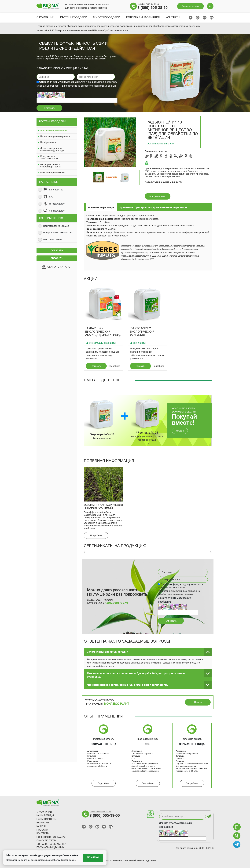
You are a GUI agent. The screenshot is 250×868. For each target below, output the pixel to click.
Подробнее (114, 366)
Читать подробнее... (148, 860)
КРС (51, 197)
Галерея (41, 826)
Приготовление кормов (56, 226)
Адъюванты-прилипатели (54, 130)
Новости (42, 830)
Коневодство (56, 190)
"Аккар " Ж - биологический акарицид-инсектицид (103, 332)
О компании (45, 18)
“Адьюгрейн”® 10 (102, 434)
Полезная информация (143, 18)
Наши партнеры (46, 819)
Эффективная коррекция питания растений (103, 507)
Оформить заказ (158, 196)
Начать (198, 702)
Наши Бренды (45, 816)
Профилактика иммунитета (58, 233)
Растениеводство (74, 18)
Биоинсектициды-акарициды (55, 136)
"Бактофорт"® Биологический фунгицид (142, 332)
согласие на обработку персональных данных (92, 86)
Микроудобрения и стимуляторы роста (50, 166)
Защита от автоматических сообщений (176, 825)
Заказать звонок (190, 6)
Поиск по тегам (46, 841)
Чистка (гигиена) (52, 239)
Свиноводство (57, 211)
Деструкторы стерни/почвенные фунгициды (52, 149)
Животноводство (107, 18)
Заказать (96, 366)
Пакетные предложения (53, 173)
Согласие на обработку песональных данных (51, 846)
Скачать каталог (57, 267)
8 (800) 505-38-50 (153, 8)
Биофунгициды (48, 142)
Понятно (93, 858)
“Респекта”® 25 (147, 433)
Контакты (173, 18)
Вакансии (43, 823)
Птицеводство (57, 204)
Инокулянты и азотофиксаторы (49, 157)
